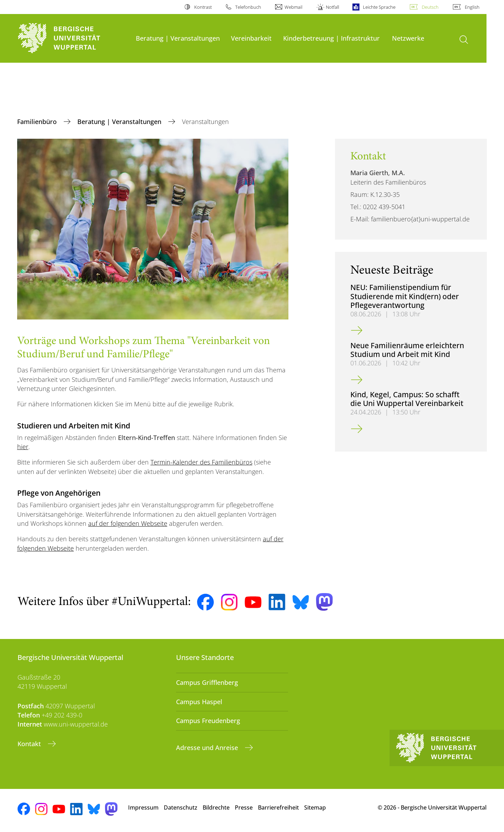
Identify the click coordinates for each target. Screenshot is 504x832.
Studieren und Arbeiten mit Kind (74, 425)
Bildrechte (216, 807)
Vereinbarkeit (251, 38)
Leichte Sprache (379, 7)
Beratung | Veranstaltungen (178, 38)
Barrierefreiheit (278, 807)
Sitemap (315, 807)
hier (23, 447)
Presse (244, 807)
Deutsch (430, 7)
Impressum (143, 807)
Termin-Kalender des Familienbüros (201, 462)
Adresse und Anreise (208, 748)
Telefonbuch (248, 7)
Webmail (293, 7)
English (472, 7)
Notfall (332, 7)
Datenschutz (181, 807)
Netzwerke (408, 38)
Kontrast (203, 7)
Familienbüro (38, 122)
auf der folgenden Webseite (128, 523)
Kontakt (30, 744)
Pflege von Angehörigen (59, 493)
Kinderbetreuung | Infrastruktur (331, 38)
